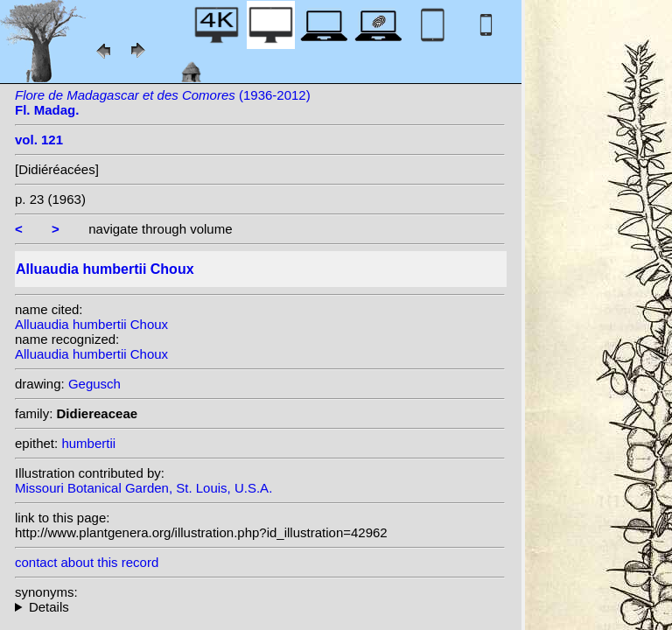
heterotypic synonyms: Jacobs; (260, 607)
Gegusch (94, 384)
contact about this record (87, 562)
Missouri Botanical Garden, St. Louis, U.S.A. (143, 488)
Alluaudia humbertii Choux (91, 324)
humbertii (88, 443)
